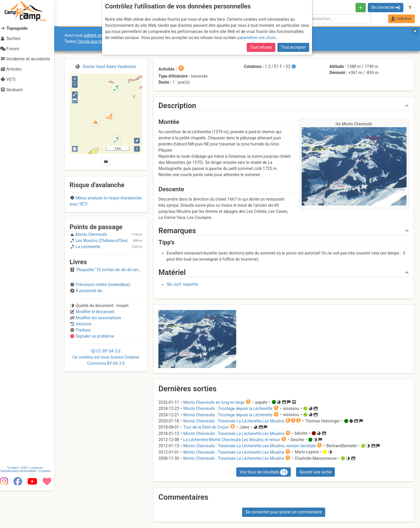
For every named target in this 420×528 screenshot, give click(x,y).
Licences (41, 505)
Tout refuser (261, 47)
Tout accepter (293, 47)
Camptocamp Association (22, 509)
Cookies (49, 509)
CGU (29, 505)
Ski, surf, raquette (182, 284)
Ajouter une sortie (315, 472)
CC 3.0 (106, 390)
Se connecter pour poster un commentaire (284, 512)
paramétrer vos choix (257, 38)
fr (410, 7)
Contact (17, 505)
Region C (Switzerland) (106, 215)
